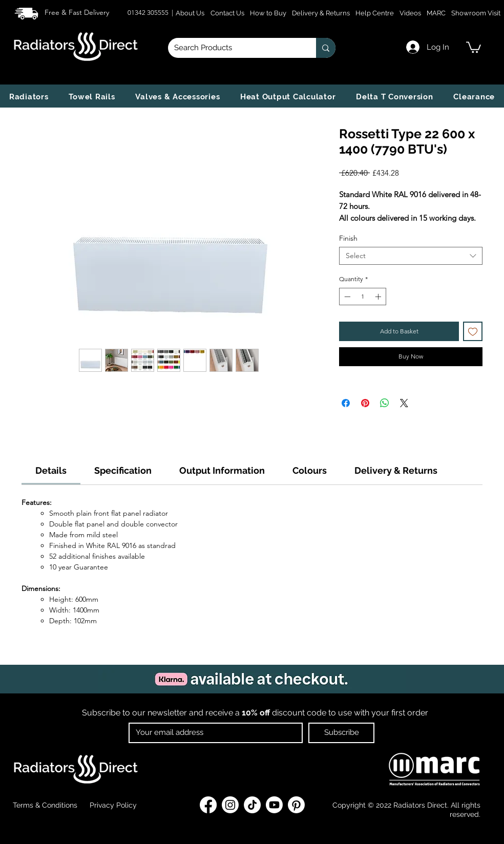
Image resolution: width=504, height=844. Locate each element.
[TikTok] (252, 805)
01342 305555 (149, 13)
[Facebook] (208, 805)
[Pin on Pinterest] (365, 403)
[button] (29, 97)
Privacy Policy (112, 805)
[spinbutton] (363, 297)
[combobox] (411, 256)
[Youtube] (274, 805)
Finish (348, 238)
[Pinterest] (296, 805)
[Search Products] (234, 48)
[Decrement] (346, 297)
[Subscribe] (341, 733)
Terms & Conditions (45, 805)
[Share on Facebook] (346, 403)
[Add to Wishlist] (473, 331)
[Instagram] (230, 805)
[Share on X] (404, 403)
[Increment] (379, 297)
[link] (474, 47)
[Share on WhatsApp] (385, 403)
